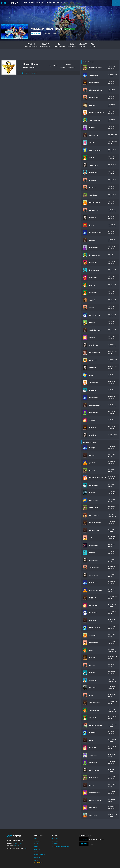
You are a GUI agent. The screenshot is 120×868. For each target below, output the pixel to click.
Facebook (55, 844)
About (36, 846)
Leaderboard (51, 3)
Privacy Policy (39, 857)
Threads (55, 838)
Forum (54, 34)
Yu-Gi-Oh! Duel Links (46, 29)
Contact (37, 849)
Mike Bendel (18, 843)
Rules (36, 844)
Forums (32, 3)
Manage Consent (40, 855)
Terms (36, 860)
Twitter (55, 841)
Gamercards (40, 3)
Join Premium (39, 863)
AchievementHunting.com (61, 846)
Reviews (60, 3)
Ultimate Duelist (30, 64)
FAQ (35, 838)
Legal (36, 852)
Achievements (36, 34)
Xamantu (17, 846)
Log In (116, 3)
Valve (25, 849)
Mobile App (38, 841)
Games (25, 3)
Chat (66, 3)
